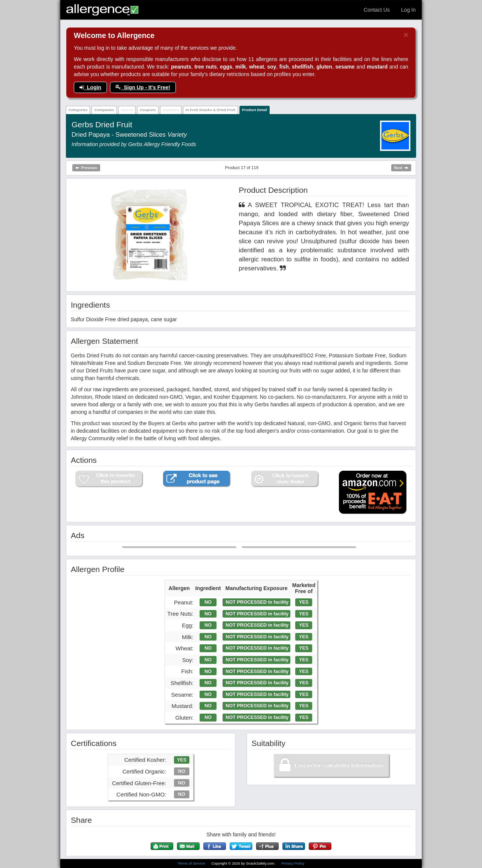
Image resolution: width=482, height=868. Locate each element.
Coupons (148, 110)
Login (90, 87)
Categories (78, 110)
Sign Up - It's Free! (143, 87)
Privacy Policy (293, 863)
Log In (408, 10)
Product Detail (255, 110)
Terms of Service (192, 863)
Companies (104, 110)
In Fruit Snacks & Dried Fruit (210, 110)
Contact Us (377, 10)
